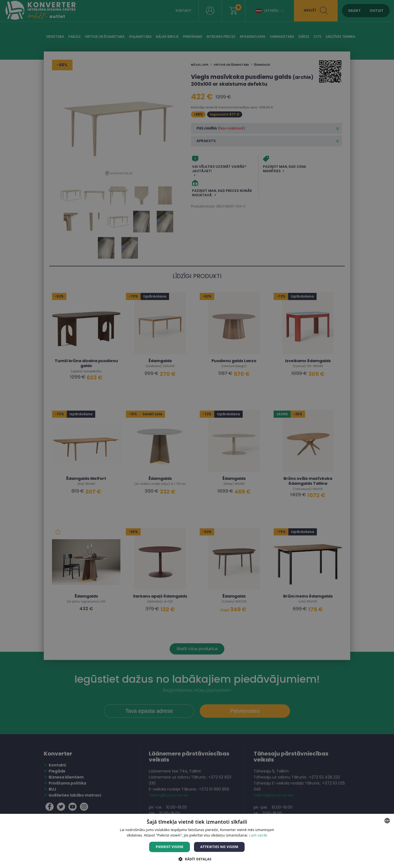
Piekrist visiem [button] (170, 847)
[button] (197, 859)
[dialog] (197, 434)
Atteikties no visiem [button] (219, 847)
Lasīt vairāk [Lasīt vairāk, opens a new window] (258, 835)
